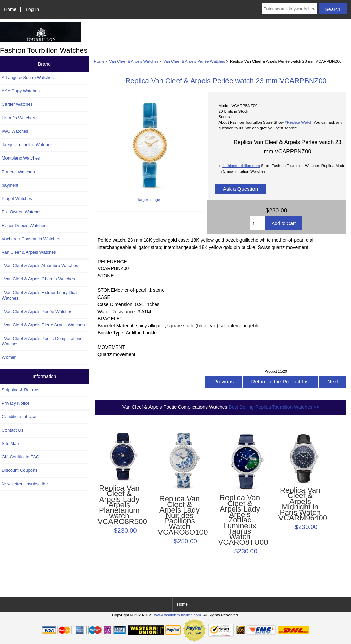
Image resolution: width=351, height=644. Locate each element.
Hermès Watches (18, 118)
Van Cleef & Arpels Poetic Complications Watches (42, 341)
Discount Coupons (19, 470)
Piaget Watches (17, 198)
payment (10, 185)
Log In (32, 9)
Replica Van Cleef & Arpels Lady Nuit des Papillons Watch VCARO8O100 (179, 516)
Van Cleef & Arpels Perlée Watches (194, 61)
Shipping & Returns (21, 390)
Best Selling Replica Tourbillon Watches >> (273, 407)
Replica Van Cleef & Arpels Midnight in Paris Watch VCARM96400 (300, 504)
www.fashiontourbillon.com (178, 615)
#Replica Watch (298, 122)
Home (10, 9)
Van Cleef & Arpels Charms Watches (38, 279)
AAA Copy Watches (21, 91)
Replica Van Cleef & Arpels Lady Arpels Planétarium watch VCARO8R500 (119, 505)
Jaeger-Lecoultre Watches (27, 145)
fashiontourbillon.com (241, 166)
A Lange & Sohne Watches (28, 78)
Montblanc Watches (21, 158)
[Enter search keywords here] (289, 9)
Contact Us (12, 430)
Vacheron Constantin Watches (31, 239)
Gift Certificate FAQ (21, 457)
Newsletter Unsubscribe (25, 484)
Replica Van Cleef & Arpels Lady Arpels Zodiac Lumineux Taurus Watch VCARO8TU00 (240, 520)
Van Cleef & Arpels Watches (134, 61)
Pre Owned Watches (22, 212)
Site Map (10, 444)
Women (9, 357)
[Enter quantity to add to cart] (258, 223)
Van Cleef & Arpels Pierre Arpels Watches (43, 325)
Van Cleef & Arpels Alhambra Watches (40, 266)
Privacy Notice (16, 403)
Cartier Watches (17, 104)
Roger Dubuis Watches (24, 225)
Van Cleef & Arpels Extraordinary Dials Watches (40, 295)
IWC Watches (15, 131)
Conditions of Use (19, 416)
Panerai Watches (18, 172)
